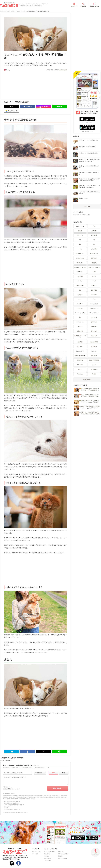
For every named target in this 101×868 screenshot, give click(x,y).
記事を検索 (83, 6)
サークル (80, 281)
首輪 (80, 290)
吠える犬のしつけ (80, 254)
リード (80, 299)
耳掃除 (94, 374)
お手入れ (94, 231)
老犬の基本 (94, 336)
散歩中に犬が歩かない (94, 267)
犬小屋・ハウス (80, 286)
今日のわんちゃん (37, 852)
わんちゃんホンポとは (50, 852)
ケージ (94, 276)
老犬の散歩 (94, 351)
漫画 (80, 244)
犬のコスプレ (94, 317)
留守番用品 (94, 331)
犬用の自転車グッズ (94, 313)
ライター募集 (48, 860)
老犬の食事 (94, 347)
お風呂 (94, 365)
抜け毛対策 (80, 365)
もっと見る (87, 207)
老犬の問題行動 (80, 351)
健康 (94, 240)
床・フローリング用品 (80, 313)
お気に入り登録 (63, 70)
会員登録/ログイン (94, 6)
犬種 (94, 226)
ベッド (94, 281)
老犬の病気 (94, 356)
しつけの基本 (94, 249)
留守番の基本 (94, 327)
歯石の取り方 (94, 369)
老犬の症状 (80, 360)
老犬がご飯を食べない (80, 356)
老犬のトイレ (80, 347)
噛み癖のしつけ (94, 254)
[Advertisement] (20, 84)
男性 (64, 773)
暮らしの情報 (94, 235)
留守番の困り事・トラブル (80, 337)
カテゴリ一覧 (74, 6)
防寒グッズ (94, 322)
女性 (53, 773)
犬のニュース (80, 235)
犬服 (80, 317)
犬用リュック (80, 308)
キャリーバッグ (94, 304)
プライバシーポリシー (64, 854)
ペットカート (80, 304)
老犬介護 (80, 342)
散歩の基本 (94, 258)
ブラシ (94, 299)
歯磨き (80, 369)
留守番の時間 (80, 331)
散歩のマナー (80, 272)
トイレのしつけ (80, 258)
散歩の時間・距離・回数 (80, 267)
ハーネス (94, 286)
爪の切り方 (80, 374)
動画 (94, 244)
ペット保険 (35, 854)
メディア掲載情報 (62, 858)
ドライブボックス (94, 308)
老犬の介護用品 (94, 342)
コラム (80, 249)
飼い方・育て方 (80, 226)
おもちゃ (80, 295)
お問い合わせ (48, 858)
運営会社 (60, 856)
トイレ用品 (80, 276)
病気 (80, 240)
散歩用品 (94, 263)
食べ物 (80, 231)
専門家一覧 (61, 852)
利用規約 (47, 856)
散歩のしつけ (80, 263)
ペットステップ (80, 322)
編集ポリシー (48, 854)
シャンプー (94, 295)
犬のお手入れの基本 (94, 360)
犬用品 (94, 272)
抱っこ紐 (80, 327)
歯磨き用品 (94, 290)
